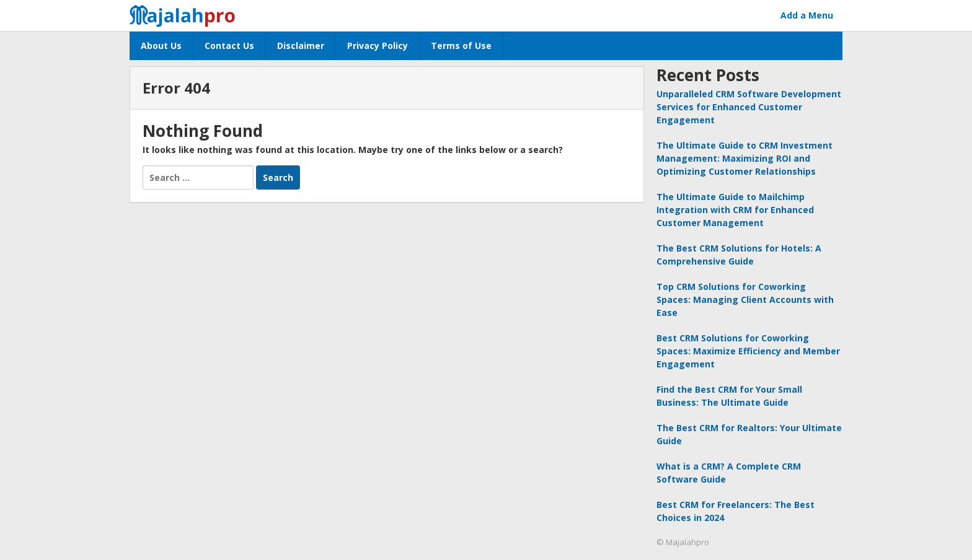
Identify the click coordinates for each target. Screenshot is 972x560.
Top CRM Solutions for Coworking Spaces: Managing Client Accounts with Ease (745, 300)
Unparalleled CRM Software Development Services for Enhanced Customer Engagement (749, 107)
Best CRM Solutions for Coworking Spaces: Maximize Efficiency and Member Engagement (748, 351)
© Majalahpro (683, 542)
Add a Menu (807, 15)
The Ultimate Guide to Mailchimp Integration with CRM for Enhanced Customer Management (735, 210)
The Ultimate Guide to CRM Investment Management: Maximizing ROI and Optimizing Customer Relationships (744, 158)
